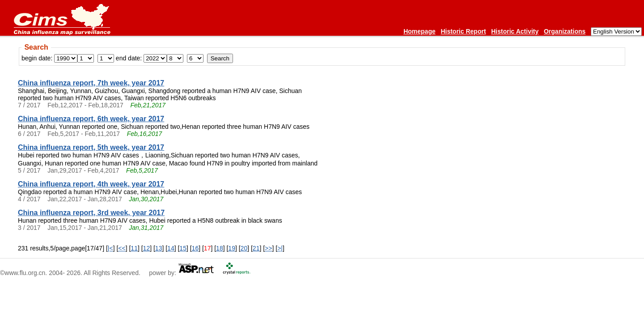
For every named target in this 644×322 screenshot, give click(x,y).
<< (122, 248)
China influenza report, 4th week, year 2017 (91, 184)
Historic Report (463, 31)
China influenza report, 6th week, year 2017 (91, 119)
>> (268, 248)
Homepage (419, 31)
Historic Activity (515, 31)
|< (110, 248)
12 (147, 248)
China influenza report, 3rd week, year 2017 (91, 213)
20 (244, 248)
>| (280, 248)
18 (220, 248)
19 (232, 248)
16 (195, 248)
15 (183, 248)
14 (171, 248)
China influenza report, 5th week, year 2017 (91, 147)
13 (159, 248)
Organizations (565, 31)
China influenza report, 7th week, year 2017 (91, 83)
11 (134, 248)
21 (256, 248)
